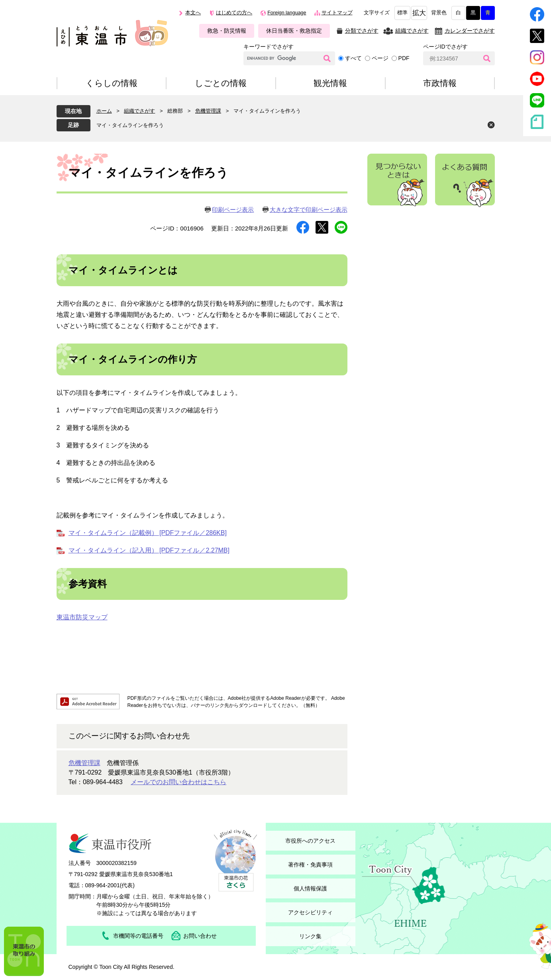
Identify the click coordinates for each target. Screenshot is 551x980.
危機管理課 (208, 111)
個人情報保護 (310, 888)
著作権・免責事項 (310, 865)
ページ (380, 58)
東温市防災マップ (82, 617)
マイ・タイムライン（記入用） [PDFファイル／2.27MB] (149, 550)
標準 (402, 13)
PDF (404, 58)
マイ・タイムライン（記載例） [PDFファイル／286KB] (148, 533)
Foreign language (287, 13)
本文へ (193, 13)
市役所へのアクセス (310, 841)
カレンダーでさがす (470, 31)
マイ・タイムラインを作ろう (130, 125)
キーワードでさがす (269, 47)
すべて (353, 58)
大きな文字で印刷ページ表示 (309, 210)
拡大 (419, 13)
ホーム (104, 111)
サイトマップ (337, 13)
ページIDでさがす (445, 47)
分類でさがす (362, 31)
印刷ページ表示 (233, 210)
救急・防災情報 (227, 31)
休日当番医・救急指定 (294, 31)
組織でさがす (412, 31)
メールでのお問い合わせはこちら (178, 782)
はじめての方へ (234, 13)
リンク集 (310, 936)
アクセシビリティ (310, 912)
